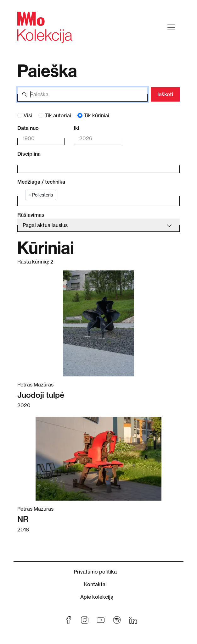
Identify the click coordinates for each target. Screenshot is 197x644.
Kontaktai (95, 584)
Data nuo (28, 128)
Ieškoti (165, 94)
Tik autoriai (58, 115)
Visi (28, 115)
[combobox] (94, 165)
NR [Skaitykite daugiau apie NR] (23, 519)
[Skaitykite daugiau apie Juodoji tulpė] (98, 323)
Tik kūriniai (96, 115)
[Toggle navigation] (171, 27)
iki (77, 128)
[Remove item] (30, 195)
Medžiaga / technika (41, 182)
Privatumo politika (95, 572)
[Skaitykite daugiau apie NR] (98, 459)
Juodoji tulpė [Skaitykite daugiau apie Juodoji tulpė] (41, 395)
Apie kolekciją (97, 597)
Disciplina (29, 154)
